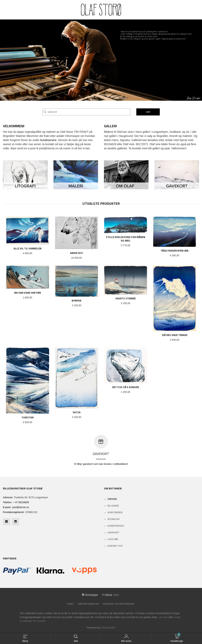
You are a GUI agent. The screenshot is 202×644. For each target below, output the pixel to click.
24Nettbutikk (108, 628)
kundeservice (48, 140)
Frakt (71, 604)
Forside (112, 499)
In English (114, 519)
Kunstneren (115, 512)
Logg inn (113, 539)
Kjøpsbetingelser (88, 604)
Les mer (163, 617)
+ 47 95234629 (21, 502)
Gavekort (113, 532)
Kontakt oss (115, 546)
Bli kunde (113, 506)
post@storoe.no (21, 507)
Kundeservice (116, 526)
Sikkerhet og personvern (118, 604)
